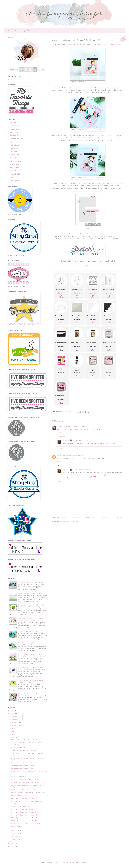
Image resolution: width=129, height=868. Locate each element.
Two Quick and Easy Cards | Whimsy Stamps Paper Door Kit (31, 682)
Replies (62, 437)
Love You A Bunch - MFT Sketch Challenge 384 (27, 793)
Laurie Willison (15, 161)
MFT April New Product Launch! (29, 631)
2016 (12, 846)
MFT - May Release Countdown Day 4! (24, 818)
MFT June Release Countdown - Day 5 (24, 740)
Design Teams (26, 30)
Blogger (83, 863)
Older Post (119, 517)
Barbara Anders (15, 129)
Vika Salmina (14, 180)
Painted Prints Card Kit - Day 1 (23, 769)
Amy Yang (13, 123)
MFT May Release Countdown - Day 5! (24, 821)
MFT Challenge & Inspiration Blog (106, 236)
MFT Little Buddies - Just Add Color (24, 790)
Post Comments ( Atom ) (71, 521)
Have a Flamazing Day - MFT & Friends (25, 779)
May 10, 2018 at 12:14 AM (75, 456)
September (15, 725)
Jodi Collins (14, 145)
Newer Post (56, 517)
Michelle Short (62, 426)
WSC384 (88, 228)
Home (8, 30)
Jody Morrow (14, 148)
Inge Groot (14, 142)
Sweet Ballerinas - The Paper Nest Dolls (26, 824)
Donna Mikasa (14, 135)
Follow (10, 80)
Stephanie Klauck (16, 174)
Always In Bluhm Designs (62, 863)
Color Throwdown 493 (18, 776)
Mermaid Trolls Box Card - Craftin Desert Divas (29, 782)
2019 (12, 710)
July (13, 731)
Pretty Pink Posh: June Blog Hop (30, 594)
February (15, 837)
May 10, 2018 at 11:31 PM (81, 440)
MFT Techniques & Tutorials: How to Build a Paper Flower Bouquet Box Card (32, 655)
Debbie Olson (14, 132)
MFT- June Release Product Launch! (31, 643)
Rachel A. (66, 440)
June (13, 734)
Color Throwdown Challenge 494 (22, 763)
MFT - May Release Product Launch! (24, 799)
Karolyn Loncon (15, 155)
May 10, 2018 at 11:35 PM (81, 470)
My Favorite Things (113, 45)
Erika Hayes (61, 456)
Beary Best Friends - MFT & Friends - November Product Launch (32, 619)
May (13, 737)
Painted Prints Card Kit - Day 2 (23, 766)
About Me (16, 30)
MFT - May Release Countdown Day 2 (24, 812)
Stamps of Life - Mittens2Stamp (30, 694)
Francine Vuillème (16, 139)
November (15, 719)
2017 (12, 843)
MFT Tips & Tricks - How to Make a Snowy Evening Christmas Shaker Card (31, 668)
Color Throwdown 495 (18, 748)
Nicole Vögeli (15, 168)
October (15, 722)
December (15, 716)
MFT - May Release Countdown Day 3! (24, 815)
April (14, 831)
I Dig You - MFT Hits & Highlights (24, 751)
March (14, 834)
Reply (59, 432)
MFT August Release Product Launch (31, 582)
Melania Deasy (15, 164)
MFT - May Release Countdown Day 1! (24, 809)
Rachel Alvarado (15, 171)
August (14, 728)
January (15, 840)
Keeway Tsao (14, 158)
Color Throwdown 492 (18, 796)
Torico (12, 177)
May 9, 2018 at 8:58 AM (76, 426)
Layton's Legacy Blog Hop (20, 806)
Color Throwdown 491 (18, 827)
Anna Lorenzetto (15, 126)
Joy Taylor (14, 152)
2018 (12, 713)
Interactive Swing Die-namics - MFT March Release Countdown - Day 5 (31, 606)
